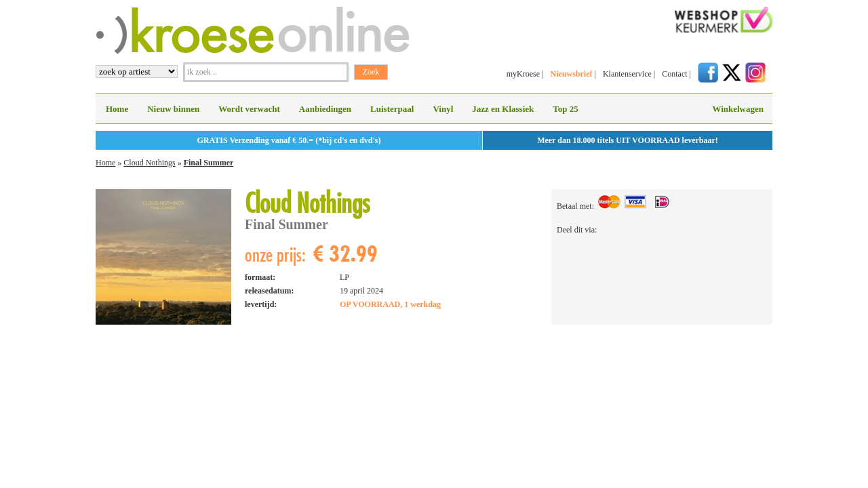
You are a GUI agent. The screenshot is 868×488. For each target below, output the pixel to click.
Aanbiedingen (325, 109)
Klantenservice (627, 74)
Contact (674, 74)
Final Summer (209, 163)
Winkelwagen (738, 109)
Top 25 (565, 109)
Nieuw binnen (173, 109)
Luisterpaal (392, 109)
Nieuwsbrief (571, 74)
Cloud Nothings (149, 163)
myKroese (523, 74)
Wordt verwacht (249, 109)
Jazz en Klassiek (503, 109)
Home (117, 109)
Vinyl (443, 109)
